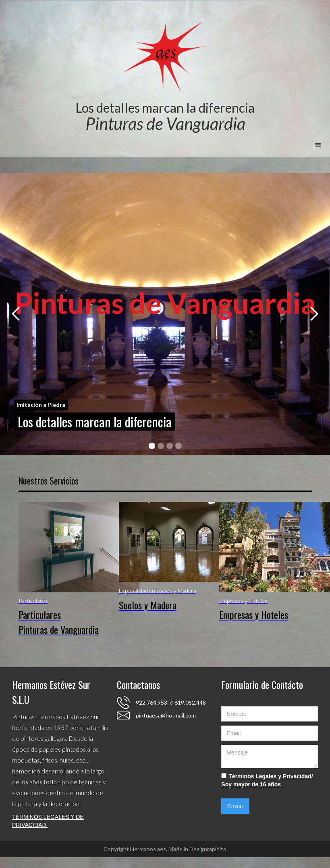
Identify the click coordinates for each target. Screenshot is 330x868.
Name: (230, 700)
